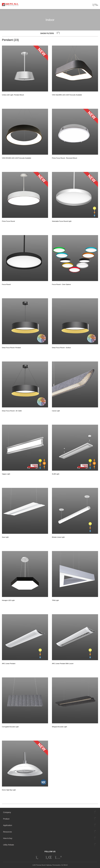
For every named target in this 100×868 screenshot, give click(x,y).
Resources (7, 832)
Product (6, 819)
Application (8, 825)
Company (7, 812)
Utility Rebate (9, 845)
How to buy (8, 838)
